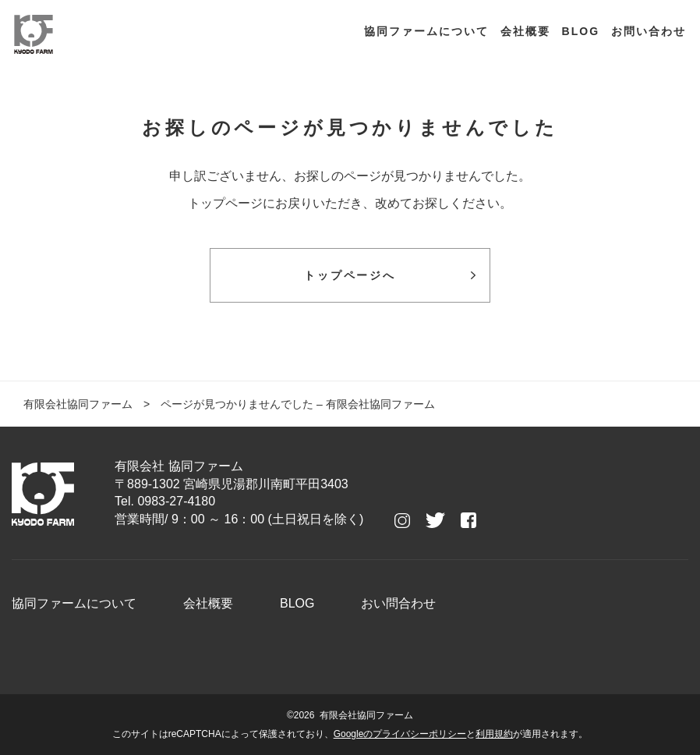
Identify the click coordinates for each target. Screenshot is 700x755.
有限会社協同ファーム (78, 404)
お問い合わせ (649, 31)
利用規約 (494, 734)
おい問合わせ (398, 603)
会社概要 (525, 31)
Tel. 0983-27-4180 (165, 501)
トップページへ (350, 275)
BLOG (581, 31)
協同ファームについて (426, 31)
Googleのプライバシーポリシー (400, 734)
